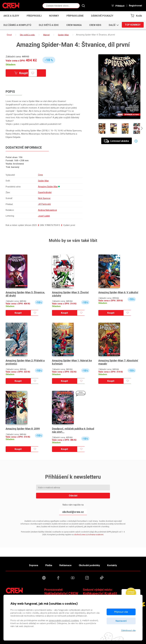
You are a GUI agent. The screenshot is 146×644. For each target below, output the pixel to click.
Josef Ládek (44, 215)
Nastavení (121, 621)
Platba (48, 565)
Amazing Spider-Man (48, 186)
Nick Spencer (44, 198)
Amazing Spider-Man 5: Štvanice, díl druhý (26, 293)
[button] (113, 25)
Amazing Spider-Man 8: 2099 (23, 428)
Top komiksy (133, 25)
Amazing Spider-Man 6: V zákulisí (119, 291)
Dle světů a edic (49, 25)
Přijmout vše (121, 612)
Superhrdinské (45, 192)
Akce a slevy (11, 16)
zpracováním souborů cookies (64, 620)
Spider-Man (43, 181)
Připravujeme (75, 16)
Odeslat (73, 494)
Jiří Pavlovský (44, 204)
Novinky (54, 16)
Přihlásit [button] (118, 6)
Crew (40, 175)
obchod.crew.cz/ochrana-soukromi (89, 533)
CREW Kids (95, 25)
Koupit (22, 73)
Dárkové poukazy (102, 16)
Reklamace (66, 565)
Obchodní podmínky (90, 565)
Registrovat (135, 6)
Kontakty (114, 565)
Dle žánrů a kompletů (17, 25)
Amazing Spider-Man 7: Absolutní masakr (118, 361)
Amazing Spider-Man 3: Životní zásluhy (71, 293)
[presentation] (142, 129)
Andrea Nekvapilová (47, 209)
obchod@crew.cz (73, 511)
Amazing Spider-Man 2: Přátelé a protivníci (25, 361)
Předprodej (34, 16)
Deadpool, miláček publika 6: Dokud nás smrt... (69, 429)
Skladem (11, 65)
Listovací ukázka (116, 141)
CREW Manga (74, 25)
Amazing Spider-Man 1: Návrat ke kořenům (72, 361)
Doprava (32, 565)
